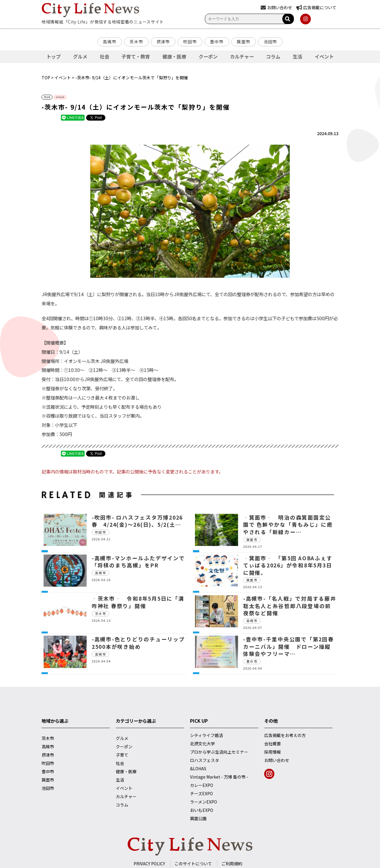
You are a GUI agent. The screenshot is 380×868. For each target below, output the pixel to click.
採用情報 (273, 752)
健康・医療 (174, 56)
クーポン (208, 56)
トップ (53, 56)
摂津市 (163, 42)
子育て (122, 755)
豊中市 (217, 42)
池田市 (270, 42)
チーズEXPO (201, 793)
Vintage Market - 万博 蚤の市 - (219, 777)
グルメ (80, 56)
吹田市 (190, 42)
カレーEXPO (202, 785)
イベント (324, 56)
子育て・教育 (136, 56)
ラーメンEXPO (204, 802)
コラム (273, 56)
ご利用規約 (232, 864)
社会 (104, 56)
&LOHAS (198, 768)
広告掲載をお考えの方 (285, 735)
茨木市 (136, 42)
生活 (297, 56)
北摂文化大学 (202, 744)
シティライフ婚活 (206, 735)
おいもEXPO (202, 810)
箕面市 (243, 42)
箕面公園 (198, 818)
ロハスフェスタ (205, 760)
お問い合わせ (277, 760)
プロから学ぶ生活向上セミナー (219, 752)
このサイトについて (193, 864)
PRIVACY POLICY (149, 864)
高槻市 (110, 42)
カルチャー (242, 56)
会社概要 (273, 744)
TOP (46, 78)
